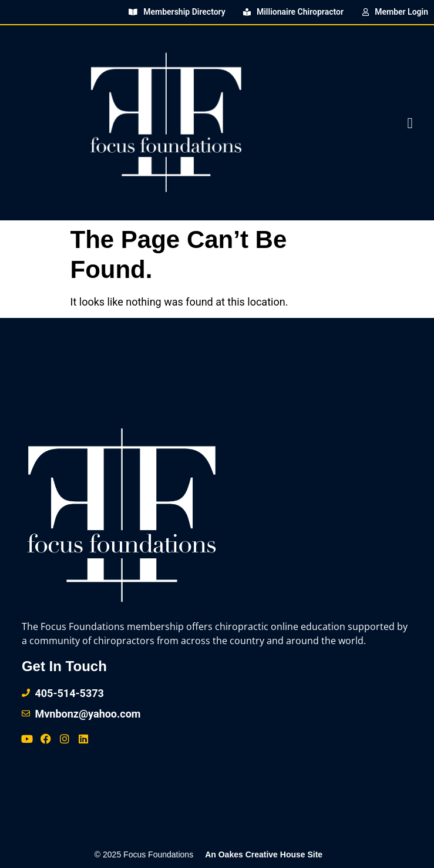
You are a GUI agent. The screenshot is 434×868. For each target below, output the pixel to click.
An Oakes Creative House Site (264, 854)
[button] (410, 123)
